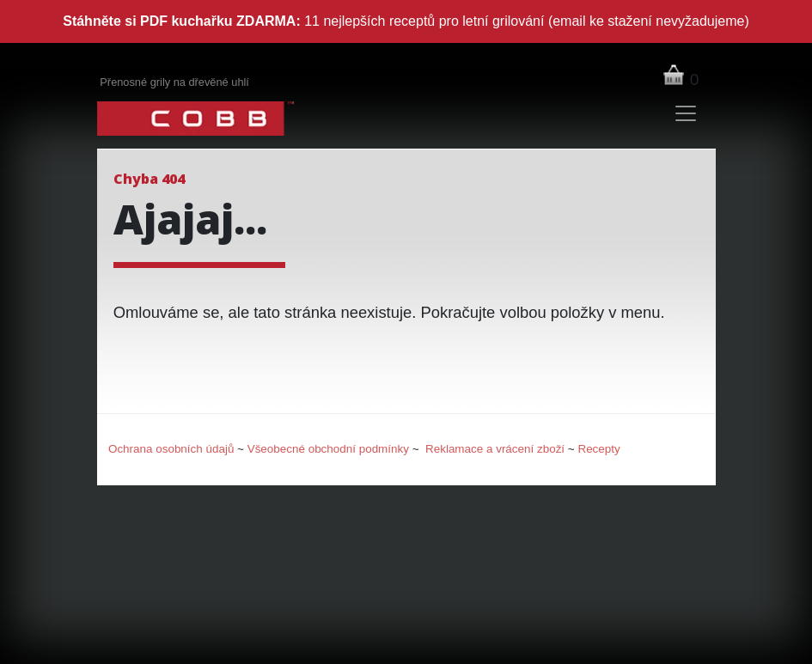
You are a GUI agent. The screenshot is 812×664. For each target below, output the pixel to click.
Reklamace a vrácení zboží (495, 449)
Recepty (598, 449)
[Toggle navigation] (685, 113)
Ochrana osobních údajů (171, 449)
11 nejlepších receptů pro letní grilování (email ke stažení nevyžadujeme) (406, 21)
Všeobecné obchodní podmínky (328, 449)
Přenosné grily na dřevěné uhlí (174, 82)
